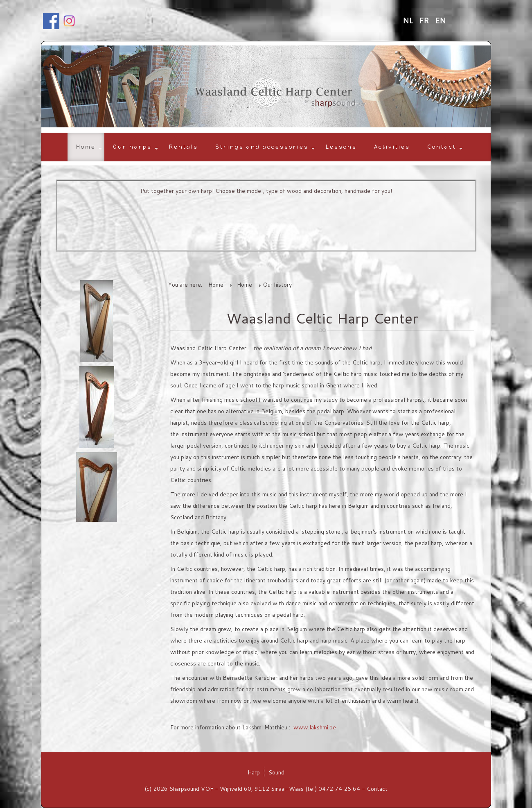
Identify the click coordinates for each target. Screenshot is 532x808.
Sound (276, 772)
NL (409, 20)
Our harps (132, 147)
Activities (392, 147)
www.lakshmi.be (315, 727)
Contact (442, 147)
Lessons (341, 147)
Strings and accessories (262, 147)
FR (425, 20)
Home (86, 147)
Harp (254, 772)
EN (440, 20)
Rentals (184, 147)
